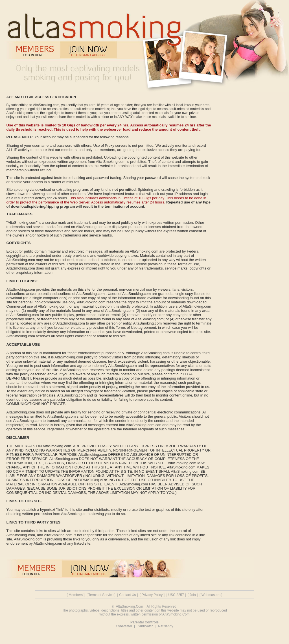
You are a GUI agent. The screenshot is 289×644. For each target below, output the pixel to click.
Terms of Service (101, 595)
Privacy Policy (152, 595)
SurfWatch (146, 626)
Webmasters (211, 595)
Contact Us (127, 595)
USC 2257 (176, 595)
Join (193, 595)
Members (76, 595)
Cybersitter (124, 626)
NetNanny (166, 626)
